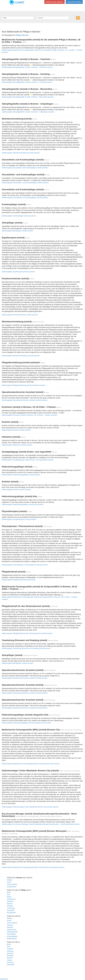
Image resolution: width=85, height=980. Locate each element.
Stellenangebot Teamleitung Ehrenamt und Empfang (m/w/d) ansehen (26, 648)
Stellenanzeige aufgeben (54, 2)
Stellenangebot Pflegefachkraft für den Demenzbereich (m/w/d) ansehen (27, 633)
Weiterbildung (12, 939)
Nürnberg (10, 956)
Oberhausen (11, 899)
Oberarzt (10, 927)
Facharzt (10, 925)
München (10, 953)
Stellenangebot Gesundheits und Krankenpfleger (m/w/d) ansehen (25, 168)
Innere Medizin (12, 884)
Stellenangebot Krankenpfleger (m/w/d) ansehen (19, 216)
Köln (8, 895)
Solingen (10, 906)
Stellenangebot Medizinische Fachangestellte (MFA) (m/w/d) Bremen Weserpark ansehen (33, 867)
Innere (9, 882)
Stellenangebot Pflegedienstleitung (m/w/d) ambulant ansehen (24, 385)
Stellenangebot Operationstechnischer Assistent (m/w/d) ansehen (25, 400)
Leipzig (9, 960)
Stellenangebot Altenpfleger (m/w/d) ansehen (18, 231)
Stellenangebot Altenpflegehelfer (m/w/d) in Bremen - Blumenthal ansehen (28, 97)
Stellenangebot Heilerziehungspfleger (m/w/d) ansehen (21, 475)
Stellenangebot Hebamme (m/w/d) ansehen (17, 445)
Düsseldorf (11, 910)
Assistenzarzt (12, 887)
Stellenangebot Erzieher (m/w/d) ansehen (16, 430)
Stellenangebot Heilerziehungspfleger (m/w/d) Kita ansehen (23, 504)
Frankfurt (10, 901)
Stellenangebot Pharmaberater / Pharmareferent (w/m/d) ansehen (25, 565)
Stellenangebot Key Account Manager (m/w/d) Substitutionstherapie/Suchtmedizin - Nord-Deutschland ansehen (41, 824)
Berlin (9, 892)
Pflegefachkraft (12, 932)
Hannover (10, 962)
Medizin (10, 880)
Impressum (4, 979)
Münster (10, 904)
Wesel (9, 897)
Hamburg (10, 951)
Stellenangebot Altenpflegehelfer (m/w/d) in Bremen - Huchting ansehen (27, 82)
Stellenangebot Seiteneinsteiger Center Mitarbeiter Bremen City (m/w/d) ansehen (30, 807)
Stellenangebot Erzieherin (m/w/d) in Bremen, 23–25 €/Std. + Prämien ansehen (29, 415)
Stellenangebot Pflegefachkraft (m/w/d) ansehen (19, 580)
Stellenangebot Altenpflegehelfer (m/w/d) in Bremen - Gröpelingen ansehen (28, 112)
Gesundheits (11, 934)
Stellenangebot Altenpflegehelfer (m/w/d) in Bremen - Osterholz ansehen (27, 67)
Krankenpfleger (12, 936)
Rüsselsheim (11, 913)
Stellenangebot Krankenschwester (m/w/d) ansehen (20, 315)
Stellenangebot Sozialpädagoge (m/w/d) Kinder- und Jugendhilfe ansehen (28, 460)
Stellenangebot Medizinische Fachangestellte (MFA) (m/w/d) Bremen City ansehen (31, 764)
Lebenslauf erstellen (74, 2)
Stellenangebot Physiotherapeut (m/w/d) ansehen (19, 519)
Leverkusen (11, 908)
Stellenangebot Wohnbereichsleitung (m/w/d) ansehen (21, 153)
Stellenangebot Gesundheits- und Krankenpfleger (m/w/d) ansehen (25, 183)
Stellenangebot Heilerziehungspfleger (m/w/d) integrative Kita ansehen (26, 723)
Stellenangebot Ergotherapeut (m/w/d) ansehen (18, 272)
